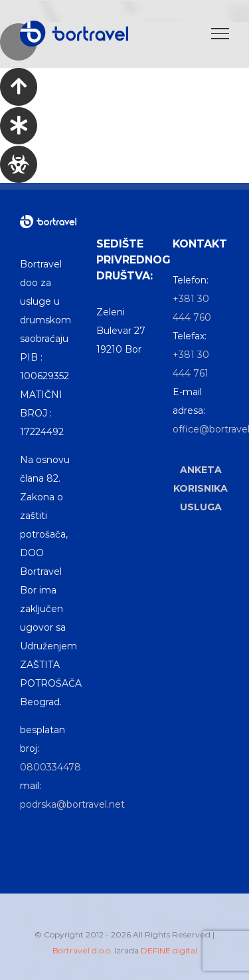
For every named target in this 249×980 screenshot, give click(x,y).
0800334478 (50, 767)
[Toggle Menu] (220, 33)
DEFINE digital (169, 950)
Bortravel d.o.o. (82, 950)
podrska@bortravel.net (72, 804)
